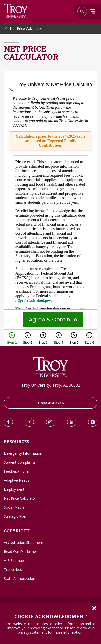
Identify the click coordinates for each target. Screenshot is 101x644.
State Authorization (20, 578)
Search (16, 11)
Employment (14, 489)
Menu (93, 11)
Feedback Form (17, 471)
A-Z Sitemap (14, 560)
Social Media (14, 507)
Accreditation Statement (24, 542)
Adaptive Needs (17, 480)
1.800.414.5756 (50, 403)
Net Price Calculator (26, 29)
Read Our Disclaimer (21, 551)
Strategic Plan (15, 516)
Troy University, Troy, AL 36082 (51, 385)
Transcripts (13, 569)
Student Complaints (20, 462)
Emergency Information (23, 453)
